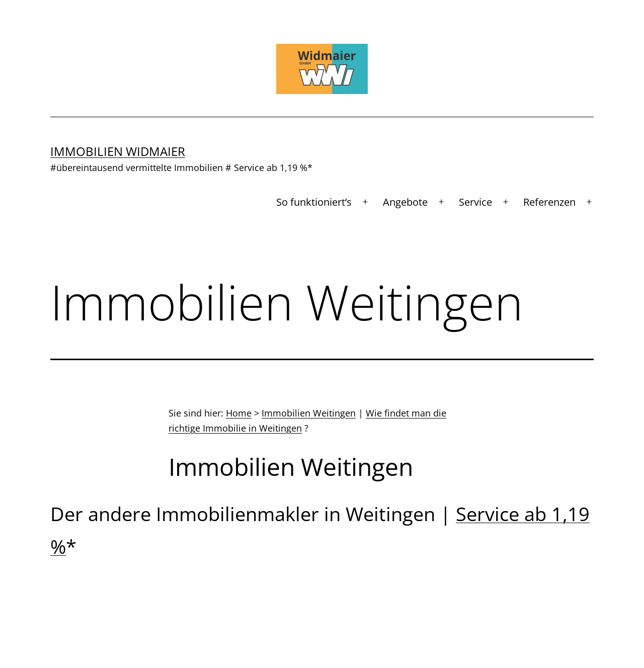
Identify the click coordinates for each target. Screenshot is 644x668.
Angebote (405, 202)
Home (239, 413)
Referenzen (549, 202)
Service (475, 202)
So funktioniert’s (314, 202)
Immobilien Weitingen (309, 413)
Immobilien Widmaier (118, 151)
